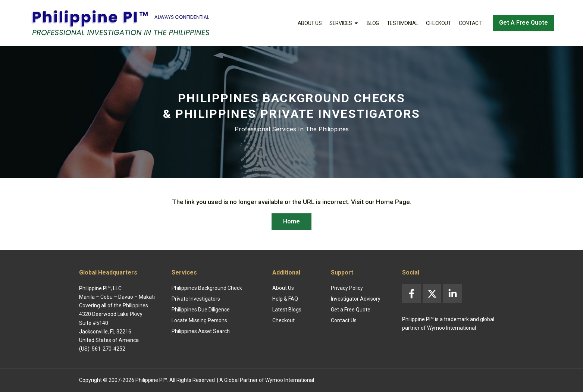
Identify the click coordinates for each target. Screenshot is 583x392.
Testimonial (402, 23)
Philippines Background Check (207, 288)
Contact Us (344, 320)
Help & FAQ (285, 299)
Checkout (438, 23)
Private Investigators (196, 299)
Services (344, 23)
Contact (470, 23)
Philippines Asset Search (201, 331)
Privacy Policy (347, 288)
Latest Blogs (287, 310)
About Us (310, 23)
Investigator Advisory (356, 299)
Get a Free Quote (351, 310)
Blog (373, 23)
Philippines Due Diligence (201, 310)
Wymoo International (290, 380)
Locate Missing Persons (199, 320)
